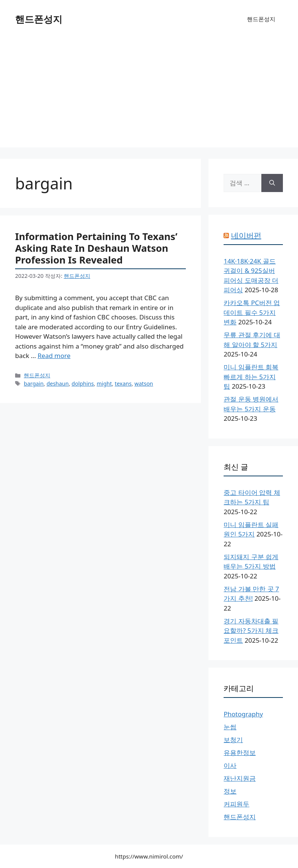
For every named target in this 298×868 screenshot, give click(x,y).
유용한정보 (240, 753)
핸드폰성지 (39, 19)
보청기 (233, 740)
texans (123, 384)
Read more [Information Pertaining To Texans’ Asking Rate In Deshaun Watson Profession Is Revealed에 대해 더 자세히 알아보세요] (54, 356)
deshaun (58, 384)
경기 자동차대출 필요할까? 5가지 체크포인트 (251, 631)
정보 (230, 791)
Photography (243, 714)
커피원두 (236, 804)
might (104, 384)
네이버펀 (246, 235)
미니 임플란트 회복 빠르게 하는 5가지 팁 (251, 377)
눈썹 (230, 727)
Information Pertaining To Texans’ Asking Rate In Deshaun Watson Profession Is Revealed (96, 248)
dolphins (83, 384)
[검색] (272, 183)
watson (144, 384)
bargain (34, 384)
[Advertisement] (149, 95)
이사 (230, 765)
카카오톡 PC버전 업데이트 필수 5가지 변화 (252, 312)
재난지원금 (240, 778)
